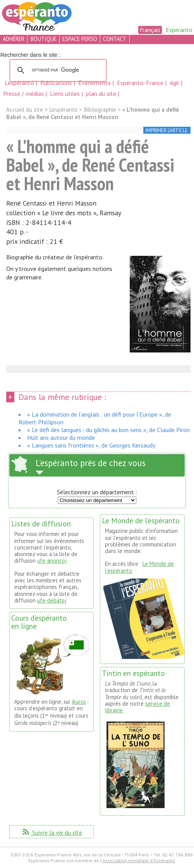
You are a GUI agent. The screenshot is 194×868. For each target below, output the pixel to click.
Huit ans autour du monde (61, 437)
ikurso (79, 702)
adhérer (14, 39)
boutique (44, 39)
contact (115, 39)
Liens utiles (66, 94)
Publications (57, 83)
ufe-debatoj (52, 600)
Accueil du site (25, 110)
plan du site (101, 94)
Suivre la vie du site (52, 832)
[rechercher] (57, 70)
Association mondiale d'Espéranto (139, 860)
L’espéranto (20, 83)
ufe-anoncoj (52, 561)
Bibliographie (100, 110)
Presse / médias (24, 94)
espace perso (80, 39)
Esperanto (179, 30)
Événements (95, 83)
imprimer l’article (167, 130)
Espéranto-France (141, 83)
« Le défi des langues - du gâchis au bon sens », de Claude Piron (108, 430)
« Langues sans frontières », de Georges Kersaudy (91, 445)
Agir (175, 83)
